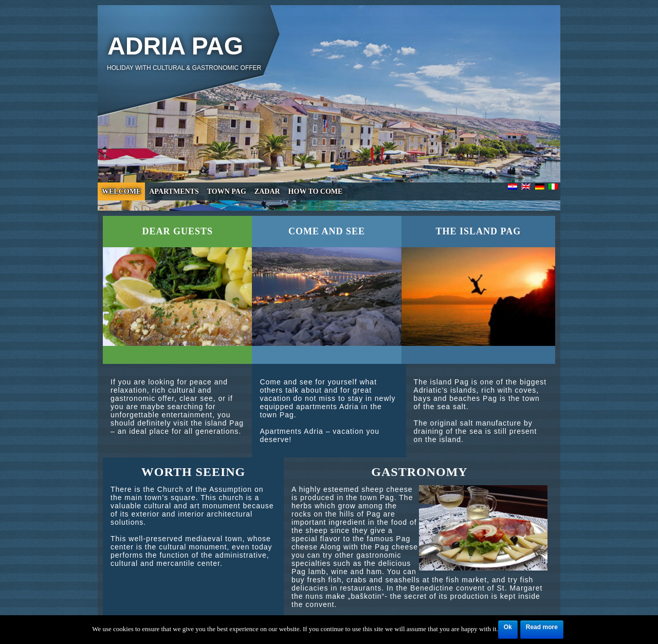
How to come (316, 191)
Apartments (174, 191)
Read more (542, 627)
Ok (508, 627)
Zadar (267, 191)
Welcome (121, 191)
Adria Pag (175, 46)
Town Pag (227, 191)
